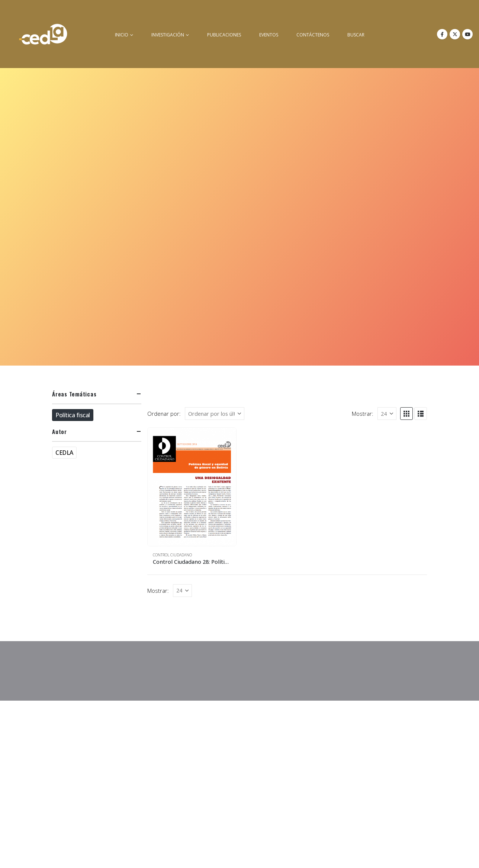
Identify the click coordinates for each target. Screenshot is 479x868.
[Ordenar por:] (215, 414)
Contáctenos (313, 35)
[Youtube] (467, 34)
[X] (455, 34)
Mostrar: (363, 414)
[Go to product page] (192, 487)
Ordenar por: (164, 414)
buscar (356, 35)
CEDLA (64, 453)
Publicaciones (224, 35)
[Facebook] (442, 34)
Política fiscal (73, 415)
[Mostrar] (387, 414)
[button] (406, 414)
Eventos (269, 35)
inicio (122, 35)
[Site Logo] (43, 34)
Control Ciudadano (172, 555)
